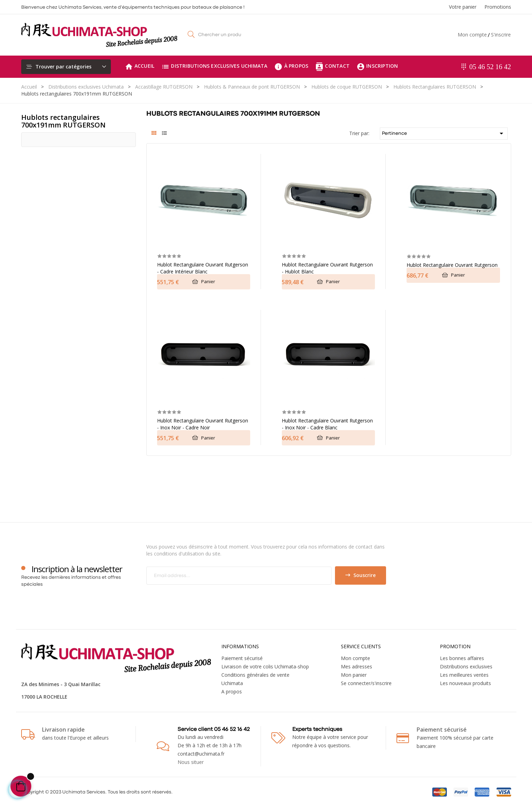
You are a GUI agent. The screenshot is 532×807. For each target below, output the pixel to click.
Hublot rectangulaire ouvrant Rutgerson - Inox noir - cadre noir (203, 424)
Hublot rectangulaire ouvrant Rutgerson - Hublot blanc (327, 268)
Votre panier (463, 7)
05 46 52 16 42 (490, 67)
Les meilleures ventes (464, 675)
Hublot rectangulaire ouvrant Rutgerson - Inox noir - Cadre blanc (327, 424)
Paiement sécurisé (242, 658)
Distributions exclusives (466, 666)
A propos (232, 691)
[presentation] (204, 598)
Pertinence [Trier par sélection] (444, 133)
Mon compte (472, 35)
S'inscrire (501, 35)
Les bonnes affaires (462, 658)
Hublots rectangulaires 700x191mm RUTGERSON (63, 121)
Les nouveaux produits (465, 683)
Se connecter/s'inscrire (366, 683)
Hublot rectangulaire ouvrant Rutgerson (452, 265)
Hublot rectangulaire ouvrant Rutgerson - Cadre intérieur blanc (203, 268)
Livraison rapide (63, 730)
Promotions (498, 7)
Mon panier (354, 675)
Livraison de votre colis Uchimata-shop (265, 666)
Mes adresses (357, 666)
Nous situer (191, 762)
